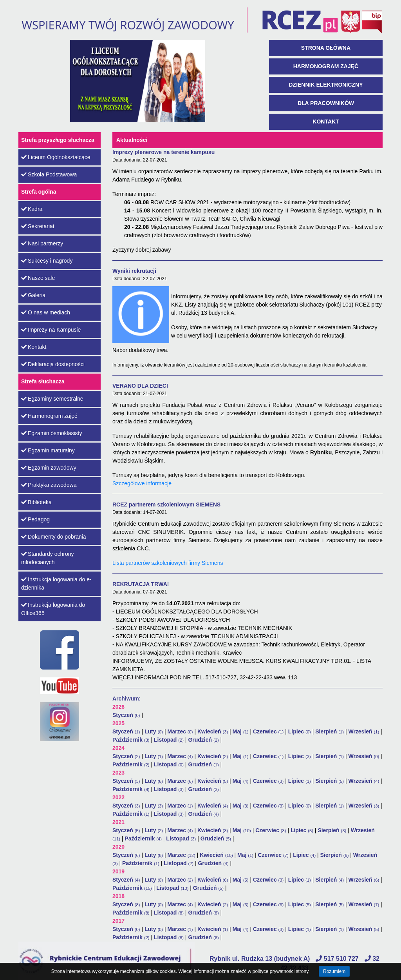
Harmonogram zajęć (326, 66)
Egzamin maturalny (48, 450)
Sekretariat (38, 226)
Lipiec (300, 731)
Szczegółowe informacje (142, 483)
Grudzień (203, 740)
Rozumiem (334, 971)
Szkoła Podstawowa (49, 174)
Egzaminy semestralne (52, 399)
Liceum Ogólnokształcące (56, 157)
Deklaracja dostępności (53, 364)
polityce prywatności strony (281, 971)
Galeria (33, 295)
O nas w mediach (46, 312)
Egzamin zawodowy (49, 468)
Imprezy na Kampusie (51, 330)
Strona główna (326, 48)
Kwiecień (213, 731)
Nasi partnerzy (42, 243)
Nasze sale (38, 278)
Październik (131, 740)
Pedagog (35, 519)
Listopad (169, 740)
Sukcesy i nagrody (47, 261)
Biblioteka (36, 502)
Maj (241, 731)
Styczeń (126, 715)
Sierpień (330, 731)
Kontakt (326, 122)
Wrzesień (364, 731)
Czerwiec (268, 731)
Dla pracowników (326, 103)
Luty (154, 731)
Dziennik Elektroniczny (326, 85)
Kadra (32, 209)
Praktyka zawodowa (49, 485)
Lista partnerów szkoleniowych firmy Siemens (168, 563)
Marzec (180, 731)
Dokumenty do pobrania (54, 537)
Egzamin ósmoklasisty (52, 433)
